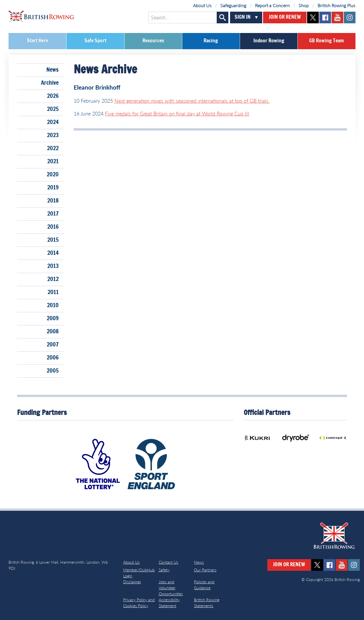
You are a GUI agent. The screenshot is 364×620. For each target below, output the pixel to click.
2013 (53, 266)
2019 (53, 188)
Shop (304, 5)
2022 (53, 148)
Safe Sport (95, 41)
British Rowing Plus (337, 5)
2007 (53, 345)
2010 (53, 305)
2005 (53, 371)
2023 (53, 135)
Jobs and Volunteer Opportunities (171, 588)
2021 (53, 162)
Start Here (38, 41)
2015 (53, 240)
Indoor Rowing (269, 41)
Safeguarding (233, 5)
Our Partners (205, 570)
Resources (153, 41)
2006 (53, 358)
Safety (164, 570)
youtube (337, 17)
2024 (53, 122)
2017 (53, 214)
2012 (53, 279)
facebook (325, 17)
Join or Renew (285, 17)
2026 (53, 96)
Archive (50, 83)
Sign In (243, 17)
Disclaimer (132, 582)
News (52, 70)
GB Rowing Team (326, 41)
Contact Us (168, 562)
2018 (53, 201)
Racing (211, 41)
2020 (53, 175)
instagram (350, 17)
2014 (53, 253)
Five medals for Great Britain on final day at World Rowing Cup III (177, 113)
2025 (53, 109)
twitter (313, 17)
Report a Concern (272, 5)
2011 (53, 292)
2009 (53, 319)
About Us (202, 5)
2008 (53, 332)
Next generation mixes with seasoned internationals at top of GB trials (192, 101)
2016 (53, 227)
